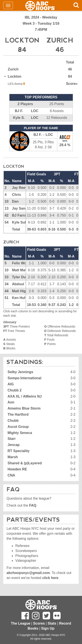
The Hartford (18, 414)
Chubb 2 (14, 390)
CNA (11, 475)
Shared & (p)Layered (24, 463)
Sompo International (24, 378)
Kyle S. (19, 118)
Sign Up (48, 628)
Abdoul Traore (24, 284)
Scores (39, 623)
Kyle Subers (22, 222)
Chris (17, 195)
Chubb (13, 421)
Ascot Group (18, 427)
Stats (52, 623)
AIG (10, 384)
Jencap (13, 445)
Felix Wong (21, 263)
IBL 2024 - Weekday (41, 17)
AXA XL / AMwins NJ (24, 396)
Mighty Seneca (20, 433)
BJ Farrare (21, 215)
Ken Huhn (20, 298)
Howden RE (17, 469)
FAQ (33, 505)
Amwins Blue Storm (24, 408)
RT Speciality (18, 451)
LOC (35, 111)
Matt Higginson (25, 291)
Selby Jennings (20, 372)
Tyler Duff (20, 277)
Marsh (13, 457)
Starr (11, 439)
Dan (15, 201)
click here (50, 578)
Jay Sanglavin (24, 208)
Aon (11, 402)
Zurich (13, 69)
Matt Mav (19, 270)
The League (21, 623)
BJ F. (19, 111)
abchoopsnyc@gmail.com (28, 573)
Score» (72, 84)
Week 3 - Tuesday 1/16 (41, 23)
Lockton (15, 76)
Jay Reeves (22, 188)
